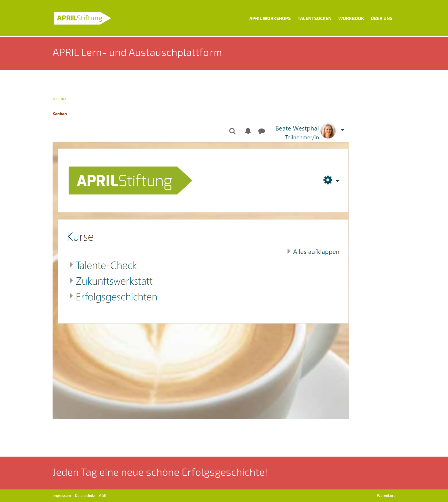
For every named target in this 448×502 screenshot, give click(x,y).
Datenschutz (85, 496)
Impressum (62, 496)
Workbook (351, 18)
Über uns (382, 18)
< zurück (60, 99)
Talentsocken (315, 18)
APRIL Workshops (270, 18)
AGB (103, 496)
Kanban (60, 114)
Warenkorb (386, 496)
